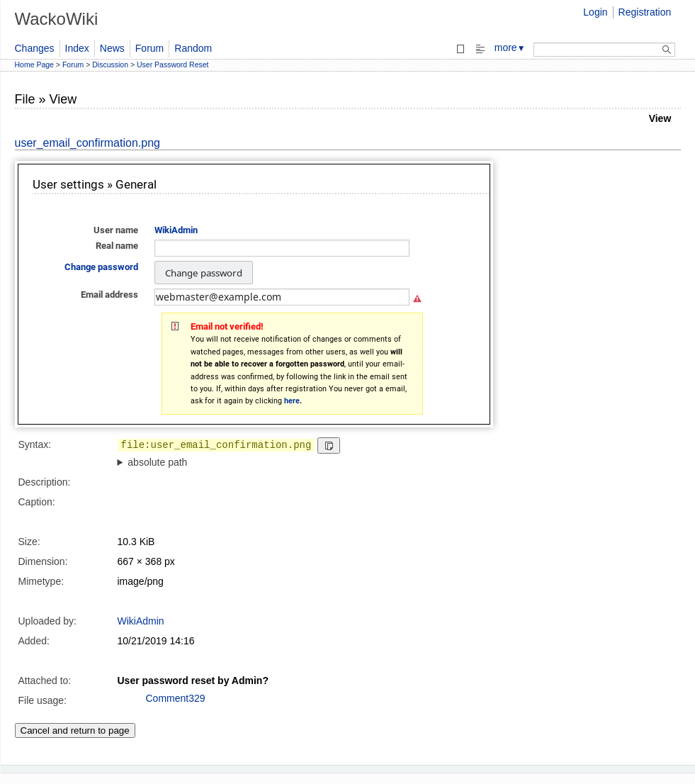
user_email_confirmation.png (87, 143)
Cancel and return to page (75, 730)
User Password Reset (173, 65)
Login (595, 12)
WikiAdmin (141, 621)
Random (193, 48)
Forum (149, 48)
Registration (645, 12)
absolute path (157, 462)
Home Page (34, 65)
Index (77, 48)
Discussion (110, 65)
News (112, 48)
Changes (35, 48)
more (510, 47)
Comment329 (176, 698)
